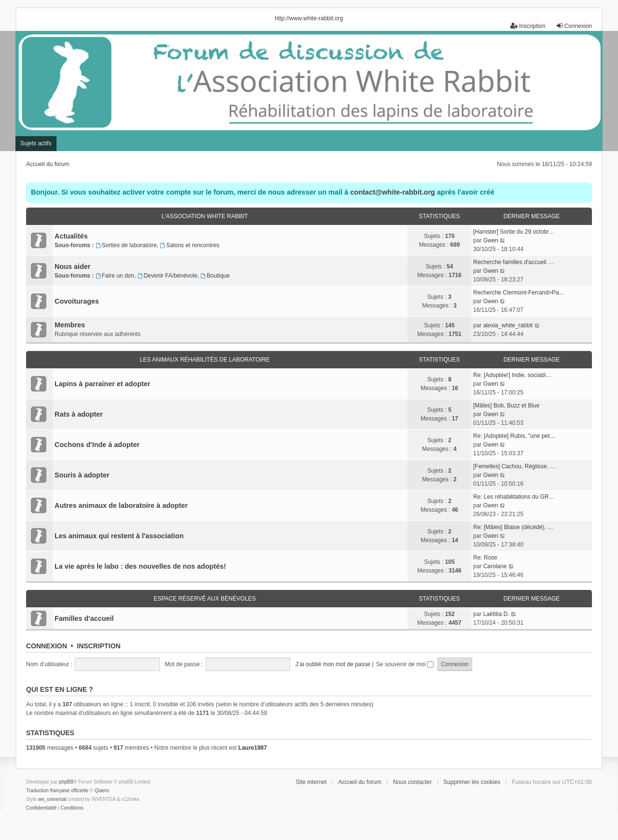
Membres (70, 325)
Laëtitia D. (496, 614)
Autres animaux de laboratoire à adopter (121, 505)
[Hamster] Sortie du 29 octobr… (514, 232)
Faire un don (115, 276)
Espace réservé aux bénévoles (205, 599)
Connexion (47, 646)
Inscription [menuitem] (528, 26)
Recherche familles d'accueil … (513, 262)
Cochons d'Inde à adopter (97, 445)
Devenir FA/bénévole (168, 276)
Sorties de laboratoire (126, 245)
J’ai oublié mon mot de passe (333, 664)
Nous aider (72, 266)
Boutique (215, 276)
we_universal (52, 799)
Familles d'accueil (84, 618)
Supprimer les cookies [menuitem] (472, 782)
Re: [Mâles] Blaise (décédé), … (513, 527)
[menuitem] (41, 808)
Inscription (98, 646)
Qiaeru (102, 791)
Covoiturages (77, 301)
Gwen (491, 240)
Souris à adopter (82, 475)
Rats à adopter (79, 414)
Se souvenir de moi (405, 664)
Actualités (71, 236)
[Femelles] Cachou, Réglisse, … (514, 466)
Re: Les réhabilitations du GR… (514, 497)
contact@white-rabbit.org (392, 192)
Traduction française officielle (57, 791)
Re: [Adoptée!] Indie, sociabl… (512, 375)
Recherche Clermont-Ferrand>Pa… (519, 293)
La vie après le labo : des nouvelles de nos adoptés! (140, 566)
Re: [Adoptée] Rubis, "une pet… (514, 436)
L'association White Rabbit (205, 216)
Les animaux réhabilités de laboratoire (205, 360)
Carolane (495, 566)
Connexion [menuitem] (574, 26)
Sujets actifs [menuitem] (36, 143)
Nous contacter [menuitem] (413, 782)
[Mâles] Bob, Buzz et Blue (506, 406)
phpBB (66, 782)
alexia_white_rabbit (508, 325)
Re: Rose (485, 558)
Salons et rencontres (190, 245)
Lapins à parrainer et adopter (102, 384)
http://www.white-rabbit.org (309, 18)
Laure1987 (253, 748)
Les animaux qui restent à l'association (119, 536)
